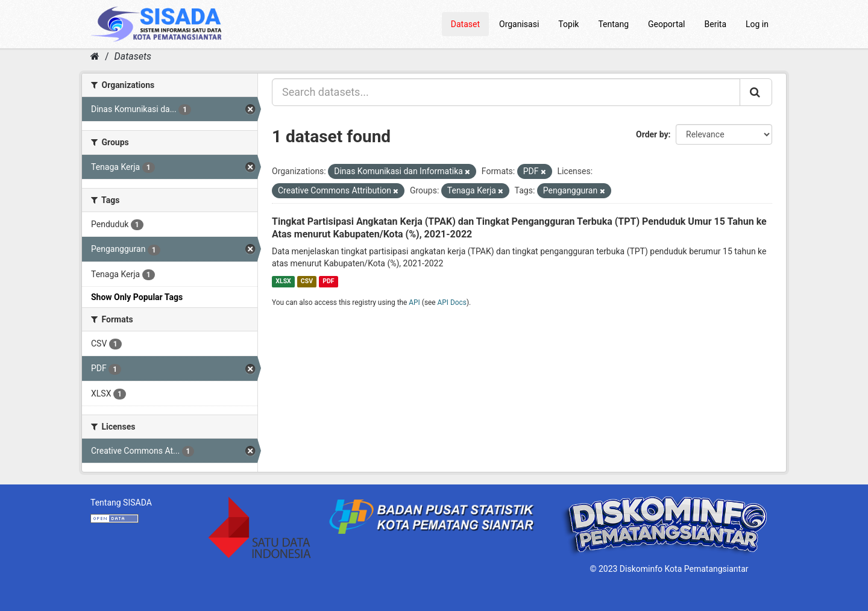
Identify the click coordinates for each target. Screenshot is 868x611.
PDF (328, 281)
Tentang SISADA (121, 503)
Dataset (465, 24)
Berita (716, 24)
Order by (652, 134)
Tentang (613, 24)
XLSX (283, 281)
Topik (568, 24)
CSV (307, 281)
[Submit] (756, 92)
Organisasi (519, 24)
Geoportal (666, 24)
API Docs (452, 302)
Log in (757, 24)
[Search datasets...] (506, 92)
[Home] (95, 56)
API (414, 302)
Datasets (133, 56)
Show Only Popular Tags (137, 297)
